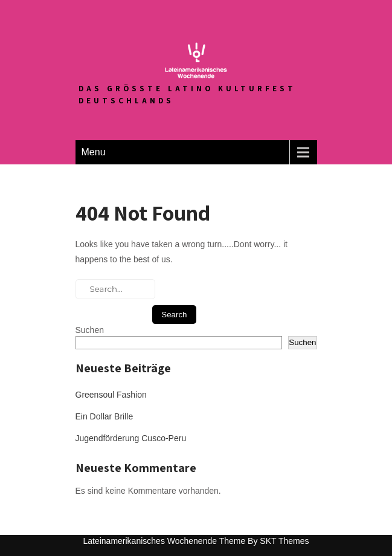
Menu (94, 152)
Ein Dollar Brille (104, 416)
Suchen (90, 330)
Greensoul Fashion (111, 395)
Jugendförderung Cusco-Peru (131, 438)
